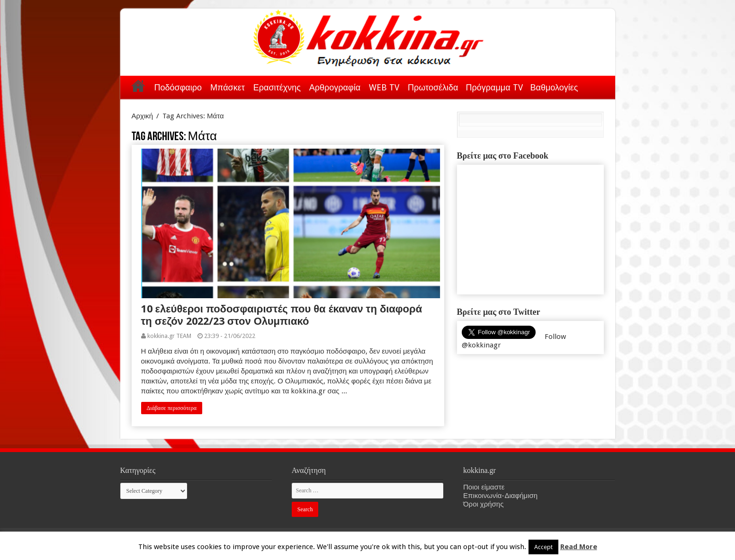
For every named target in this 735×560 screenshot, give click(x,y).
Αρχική (138, 86)
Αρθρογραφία (335, 87)
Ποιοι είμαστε (484, 487)
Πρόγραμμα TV (494, 87)
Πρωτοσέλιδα (433, 87)
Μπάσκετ (228, 87)
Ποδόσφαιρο (178, 87)
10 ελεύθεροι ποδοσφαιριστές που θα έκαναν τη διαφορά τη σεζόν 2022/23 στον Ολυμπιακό (282, 315)
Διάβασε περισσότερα (172, 408)
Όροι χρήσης (483, 504)
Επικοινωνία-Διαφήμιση (500, 496)
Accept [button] (543, 547)
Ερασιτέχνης (277, 87)
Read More (579, 547)
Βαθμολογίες (554, 87)
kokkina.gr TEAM (169, 336)
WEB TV (384, 87)
